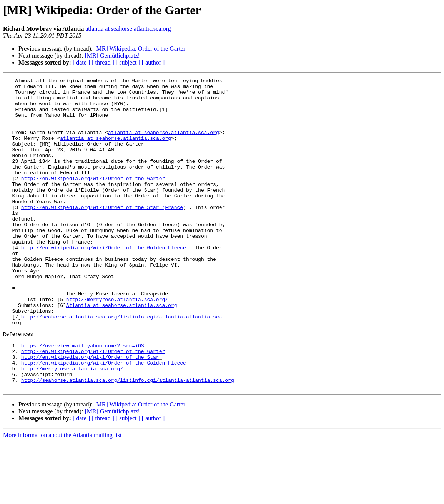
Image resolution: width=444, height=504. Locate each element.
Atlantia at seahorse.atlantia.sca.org (122, 351)
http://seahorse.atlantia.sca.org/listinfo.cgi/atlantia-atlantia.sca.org (128, 441)
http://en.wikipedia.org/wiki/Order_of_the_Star (90, 413)
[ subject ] (128, 62)
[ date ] (81, 62)
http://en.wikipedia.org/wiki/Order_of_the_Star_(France (102, 234)
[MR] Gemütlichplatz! (112, 56)
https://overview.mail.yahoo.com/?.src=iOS (83, 400)
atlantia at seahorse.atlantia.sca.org (128, 29)
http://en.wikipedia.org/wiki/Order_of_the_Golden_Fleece (104, 282)
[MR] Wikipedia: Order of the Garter (140, 49)
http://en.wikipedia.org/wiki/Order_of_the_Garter (93, 199)
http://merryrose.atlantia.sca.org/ (117, 344)
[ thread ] (103, 62)
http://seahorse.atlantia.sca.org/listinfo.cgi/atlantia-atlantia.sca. (123, 365)
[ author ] (153, 62)
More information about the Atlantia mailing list (62, 497)
